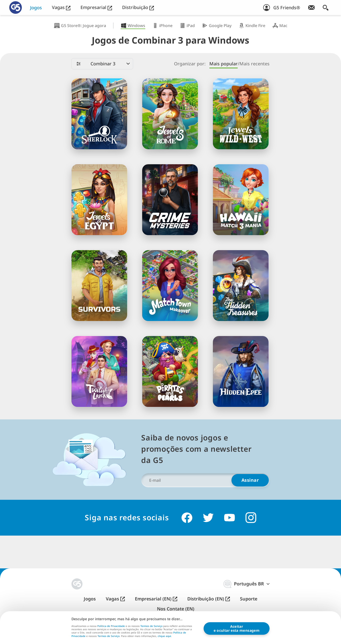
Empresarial (96, 7)
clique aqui (164, 636)
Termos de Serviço (151, 626)
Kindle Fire (252, 26)
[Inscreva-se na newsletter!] (311, 8)
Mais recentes (254, 64)
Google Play (217, 26)
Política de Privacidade (111, 626)
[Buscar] (326, 8)
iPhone (162, 26)
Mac (280, 26)
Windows (133, 26)
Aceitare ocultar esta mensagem (237, 628)
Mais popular (224, 64)
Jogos (36, 8)
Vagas (61, 7)
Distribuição (138, 7)
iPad (187, 26)
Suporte (249, 599)
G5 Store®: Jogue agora (80, 26)
